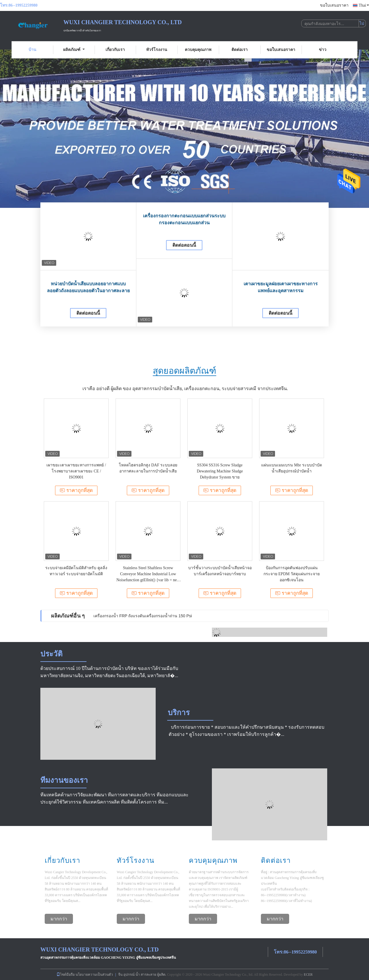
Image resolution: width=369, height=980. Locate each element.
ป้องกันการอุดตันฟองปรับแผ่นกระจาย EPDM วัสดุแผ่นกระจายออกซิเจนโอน (292, 574)
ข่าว (323, 50)
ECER (308, 975)
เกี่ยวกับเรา (115, 50)
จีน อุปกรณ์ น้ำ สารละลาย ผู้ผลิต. (143, 975)
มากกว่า (59, 919)
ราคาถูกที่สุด (76, 490)
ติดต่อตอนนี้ (88, 313)
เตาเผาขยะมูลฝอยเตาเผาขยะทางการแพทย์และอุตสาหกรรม (281, 287)
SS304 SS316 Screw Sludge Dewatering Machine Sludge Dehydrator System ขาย (220, 471)
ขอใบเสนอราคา (334, 5)
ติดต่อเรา (240, 50)
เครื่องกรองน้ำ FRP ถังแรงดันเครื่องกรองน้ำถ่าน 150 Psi (143, 616)
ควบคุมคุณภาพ (198, 50)
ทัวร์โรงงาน (157, 50)
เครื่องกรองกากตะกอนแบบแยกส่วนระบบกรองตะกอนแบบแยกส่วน (184, 219)
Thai (364, 5)
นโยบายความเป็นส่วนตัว (94, 975)
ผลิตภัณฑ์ (74, 50)
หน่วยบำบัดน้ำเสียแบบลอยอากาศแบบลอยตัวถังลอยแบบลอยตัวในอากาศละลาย (88, 287)
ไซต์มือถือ (66, 975)
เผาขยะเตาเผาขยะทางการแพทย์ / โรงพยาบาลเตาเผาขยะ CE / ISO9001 (76, 471)
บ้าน (32, 50)
